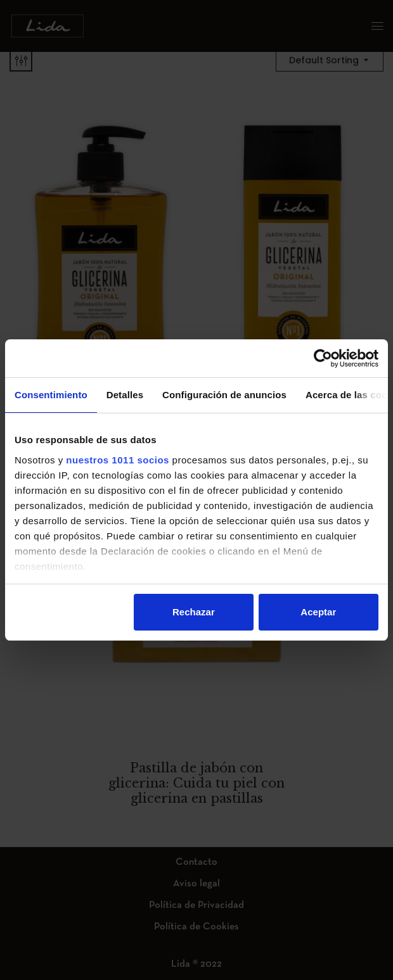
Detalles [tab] (125, 395)
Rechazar (194, 612)
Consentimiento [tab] (51, 395)
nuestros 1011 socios (118, 460)
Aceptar (318, 612)
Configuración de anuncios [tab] (224, 395)
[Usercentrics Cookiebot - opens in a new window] (323, 358)
